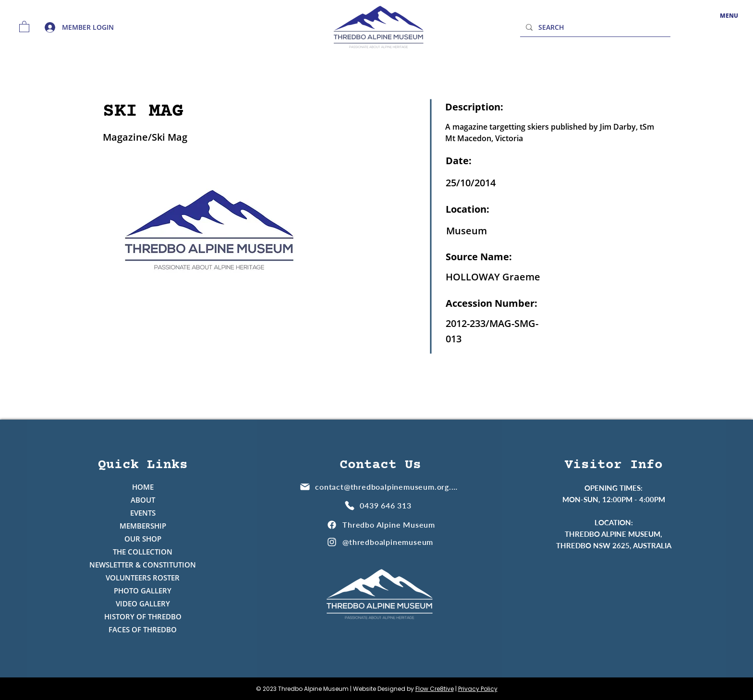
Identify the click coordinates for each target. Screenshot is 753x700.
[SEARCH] (594, 27)
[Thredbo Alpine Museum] (381, 525)
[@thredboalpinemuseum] (381, 542)
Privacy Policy (478, 689)
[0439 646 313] (379, 505)
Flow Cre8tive (435, 689)
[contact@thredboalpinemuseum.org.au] (379, 487)
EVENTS (143, 513)
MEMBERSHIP (143, 526)
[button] (24, 26)
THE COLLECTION (143, 552)
